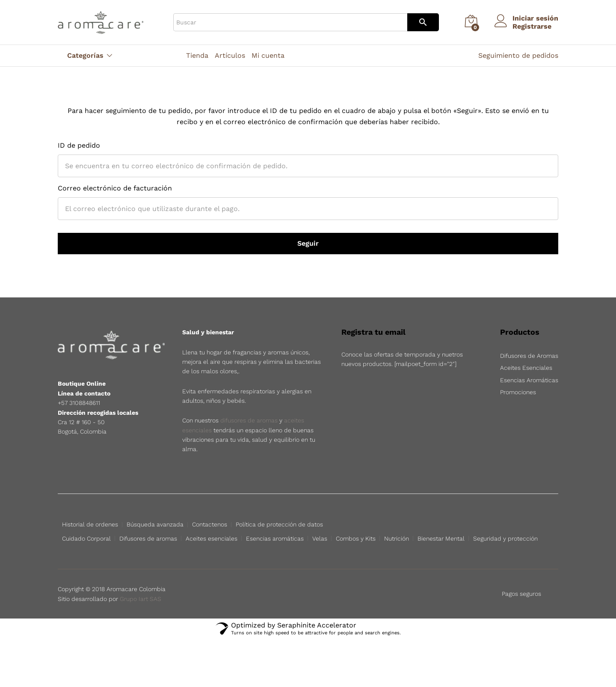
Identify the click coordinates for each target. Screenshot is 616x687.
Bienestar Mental (441, 538)
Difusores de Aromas (529, 356)
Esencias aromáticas (275, 538)
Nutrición (397, 538)
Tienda (197, 56)
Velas (320, 538)
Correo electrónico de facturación (115, 188)
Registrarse (532, 26)
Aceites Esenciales (526, 368)
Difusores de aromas (148, 538)
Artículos (230, 56)
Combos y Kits (356, 538)
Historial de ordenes (90, 524)
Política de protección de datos (279, 524)
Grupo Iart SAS (141, 623)
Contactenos (210, 524)
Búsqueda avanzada (155, 524)
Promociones (518, 392)
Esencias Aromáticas (529, 380)
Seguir (308, 243)
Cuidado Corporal (86, 538)
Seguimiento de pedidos (518, 55)
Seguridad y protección (505, 538)
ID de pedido (79, 145)
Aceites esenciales (212, 538)
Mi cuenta (268, 56)
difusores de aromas (249, 420)
